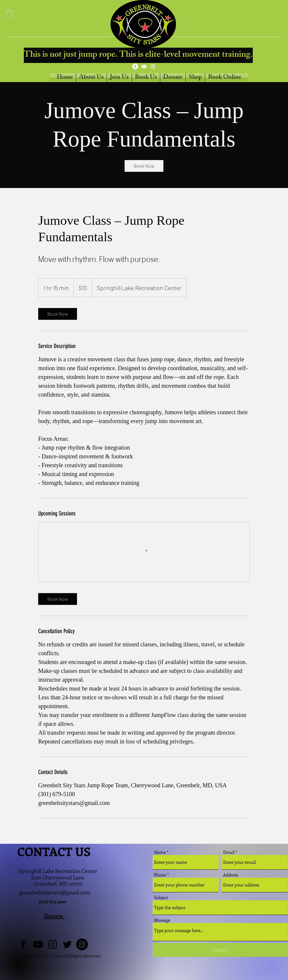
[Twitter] (67, 944)
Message (162, 920)
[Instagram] (153, 66)
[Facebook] (135, 66)
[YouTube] (144, 66)
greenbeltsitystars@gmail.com (55, 892)
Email (229, 852)
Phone (160, 875)
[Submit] (220, 950)
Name (160, 852)
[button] (9, 13)
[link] (144, 166)
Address (231, 875)
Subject (161, 897)
